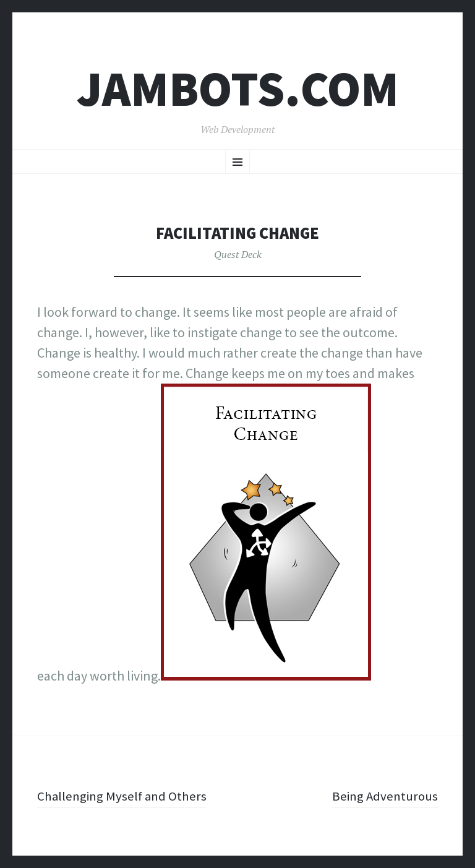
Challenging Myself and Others (124, 796)
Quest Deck (238, 254)
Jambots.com (238, 89)
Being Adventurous (383, 796)
